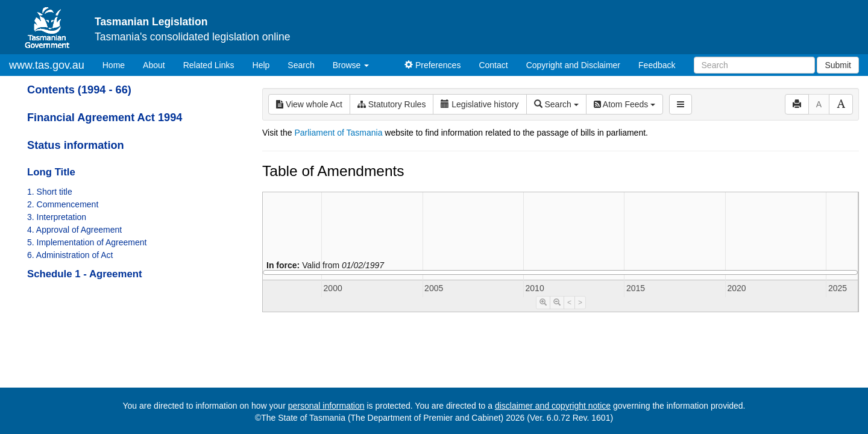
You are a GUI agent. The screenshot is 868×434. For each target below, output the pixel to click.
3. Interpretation (57, 217)
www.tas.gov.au (47, 65)
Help (261, 65)
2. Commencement (63, 204)
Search (301, 65)
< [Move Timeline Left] (569, 303)
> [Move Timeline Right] (580, 303)
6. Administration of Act (70, 255)
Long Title (51, 172)
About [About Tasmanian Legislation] (154, 65)
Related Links (209, 65)
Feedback (657, 65)
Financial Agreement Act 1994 (105, 118)
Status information (76, 145)
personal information (326, 406)
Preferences (432, 65)
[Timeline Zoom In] (543, 303)
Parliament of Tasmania (338, 133)
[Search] (754, 65)
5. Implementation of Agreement (87, 242)
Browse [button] (351, 65)
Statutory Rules (392, 104)
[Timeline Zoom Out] (557, 303)
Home (118, 64)
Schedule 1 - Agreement (85, 274)
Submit (838, 65)
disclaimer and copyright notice (553, 406)
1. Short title (50, 192)
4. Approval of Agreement (74, 230)
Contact (493, 65)
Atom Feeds (624, 104)
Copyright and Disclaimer (573, 65)
